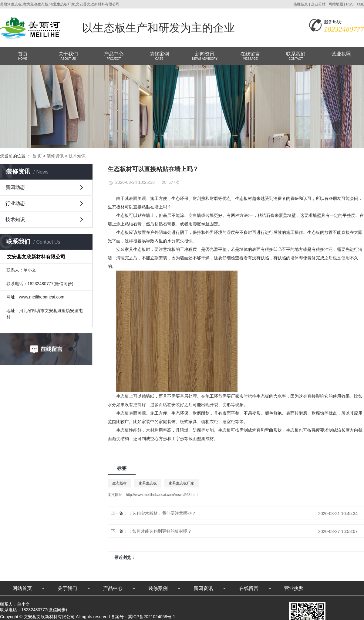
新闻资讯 (205, 56)
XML (360, 4)
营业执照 (341, 54)
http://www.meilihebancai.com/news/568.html (162, 495)
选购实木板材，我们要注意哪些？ (164, 513)
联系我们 (296, 56)
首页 (23, 56)
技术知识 (77, 156)
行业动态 (15, 203)
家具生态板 (148, 483)
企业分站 (318, 4)
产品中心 (114, 56)
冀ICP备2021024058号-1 (152, 617)
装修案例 (159, 56)
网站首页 (22, 588)
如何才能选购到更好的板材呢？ (162, 531)
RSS (350, 4)
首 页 (37, 156)
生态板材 (120, 483)
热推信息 (301, 4)
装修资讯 (55, 156)
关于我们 (68, 56)
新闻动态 (15, 187)
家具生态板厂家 (181, 483)
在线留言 (250, 56)
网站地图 (336, 4)
